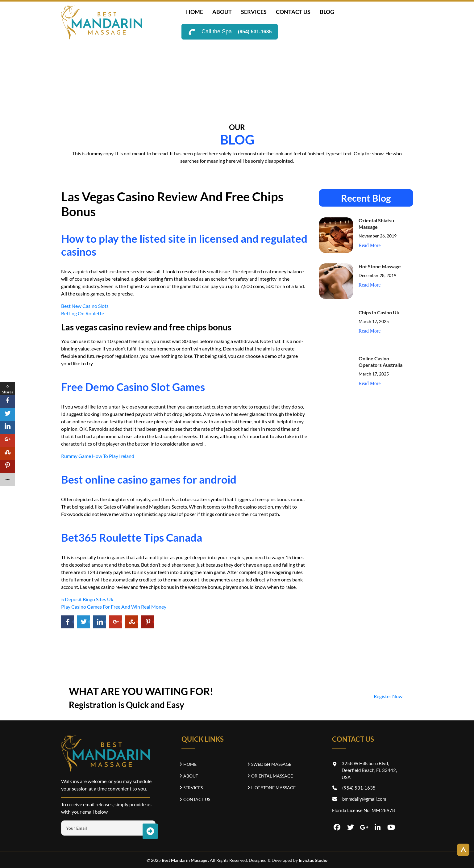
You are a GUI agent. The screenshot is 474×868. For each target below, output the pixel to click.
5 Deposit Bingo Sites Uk (87, 599)
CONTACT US (293, 12)
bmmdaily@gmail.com (364, 799)
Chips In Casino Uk (379, 312)
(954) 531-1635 (255, 32)
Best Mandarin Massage (185, 860)
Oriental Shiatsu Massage (376, 224)
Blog (327, 12)
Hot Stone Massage (380, 266)
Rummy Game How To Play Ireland (98, 456)
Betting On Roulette (83, 313)
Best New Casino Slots (85, 306)
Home (195, 12)
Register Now (388, 696)
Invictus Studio (313, 860)
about (222, 12)
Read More (370, 245)
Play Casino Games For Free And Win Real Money (114, 607)
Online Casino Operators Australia (380, 362)
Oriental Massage (272, 776)
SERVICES (254, 12)
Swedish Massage (271, 764)
